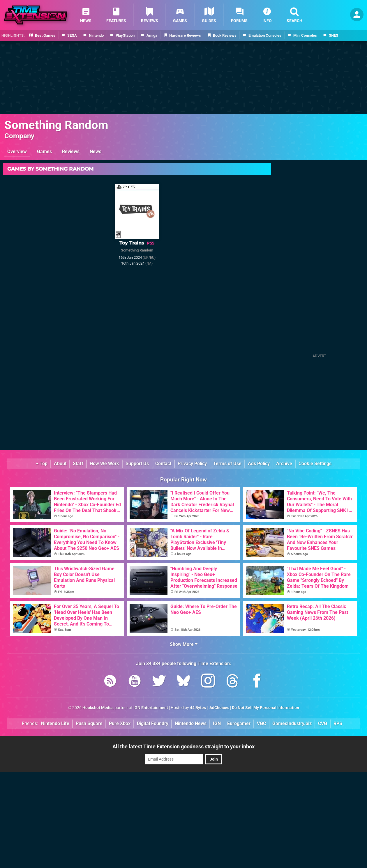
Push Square (89, 723)
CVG (323, 723)
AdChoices (219, 708)
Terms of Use (227, 464)
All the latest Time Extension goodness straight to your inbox (183, 746)
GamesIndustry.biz (292, 723)
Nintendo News (191, 723)
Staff (78, 464)
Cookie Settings (315, 464)
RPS (338, 723)
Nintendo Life (55, 723)
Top (42, 464)
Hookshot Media (98, 708)
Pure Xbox (120, 723)
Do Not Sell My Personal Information (265, 708)
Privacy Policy (192, 464)
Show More (184, 644)
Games (44, 152)
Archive (284, 464)
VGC (261, 723)
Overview (17, 152)
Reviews (71, 152)
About (60, 464)
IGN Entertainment (151, 708)
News (96, 152)
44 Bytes (198, 708)
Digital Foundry (153, 723)
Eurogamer (239, 723)
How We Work (104, 464)
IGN (217, 723)
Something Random (56, 125)
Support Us (137, 464)
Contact (163, 464)
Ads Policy (259, 464)
